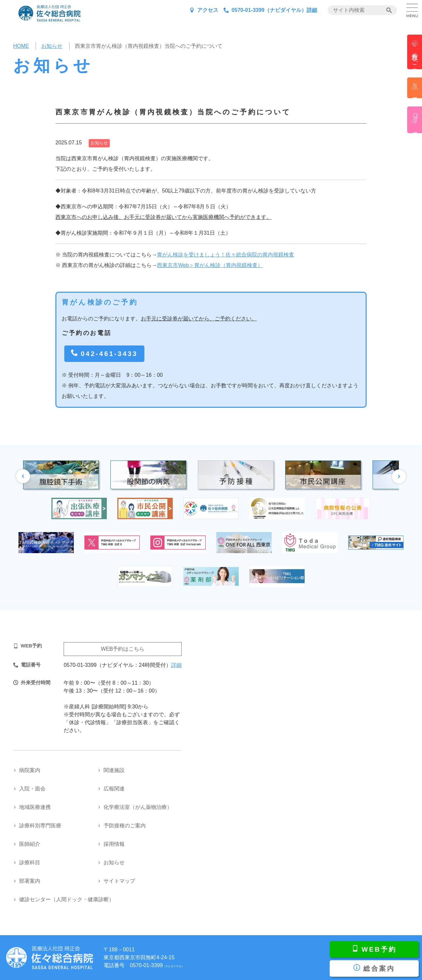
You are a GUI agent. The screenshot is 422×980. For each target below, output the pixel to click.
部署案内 (30, 881)
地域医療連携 (35, 807)
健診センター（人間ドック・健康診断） (67, 899)
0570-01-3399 (157, 965)
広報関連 (114, 789)
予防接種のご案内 (125, 826)
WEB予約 (379, 949)
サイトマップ (119, 881)
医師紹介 (30, 844)
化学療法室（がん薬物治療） (138, 807)
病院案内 (30, 770)
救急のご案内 (415, 56)
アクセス (208, 10)
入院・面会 (32, 789)
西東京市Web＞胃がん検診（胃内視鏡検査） (210, 265)
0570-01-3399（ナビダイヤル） (269, 10)
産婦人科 (415, 120)
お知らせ (114, 862)
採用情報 (114, 844)
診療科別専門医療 (40, 826)
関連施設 (114, 770)
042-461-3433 (109, 354)
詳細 (312, 10)
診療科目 (30, 862)
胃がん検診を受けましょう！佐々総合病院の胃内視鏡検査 (226, 255)
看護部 (415, 88)
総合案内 (379, 968)
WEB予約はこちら (123, 649)
